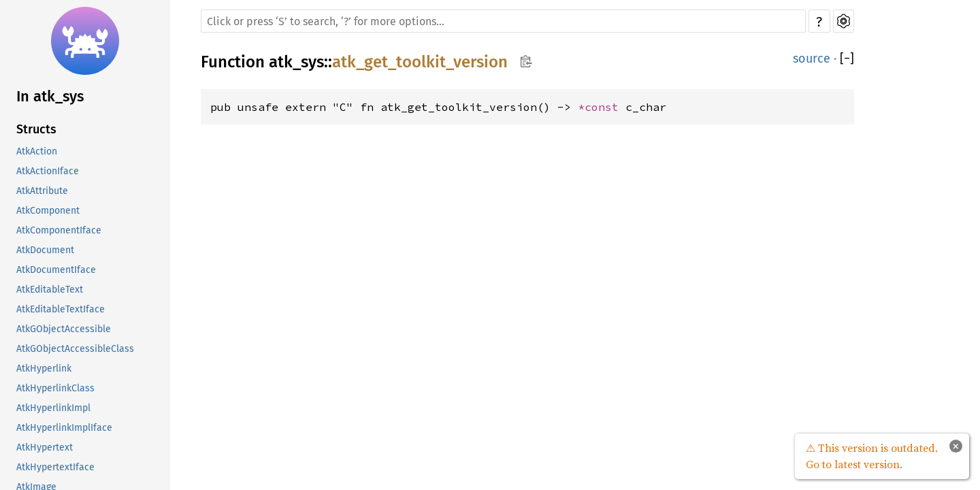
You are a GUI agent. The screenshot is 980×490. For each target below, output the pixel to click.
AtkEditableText (50, 290)
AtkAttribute (42, 191)
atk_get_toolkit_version (420, 62)
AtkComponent (48, 211)
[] (847, 59)
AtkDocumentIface (56, 270)
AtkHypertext (45, 447)
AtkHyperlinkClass (55, 388)
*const (602, 107)
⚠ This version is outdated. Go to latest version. (872, 456)
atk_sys (296, 62)
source (812, 59)
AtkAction (37, 151)
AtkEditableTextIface (61, 309)
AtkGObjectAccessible (64, 329)
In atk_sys (50, 96)
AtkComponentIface (59, 230)
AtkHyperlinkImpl (53, 408)
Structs (36, 129)
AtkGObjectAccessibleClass (75, 349)
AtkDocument (45, 250)
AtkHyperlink (44, 369)
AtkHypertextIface (55, 467)
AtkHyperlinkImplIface (64, 428)
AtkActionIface (48, 171)
